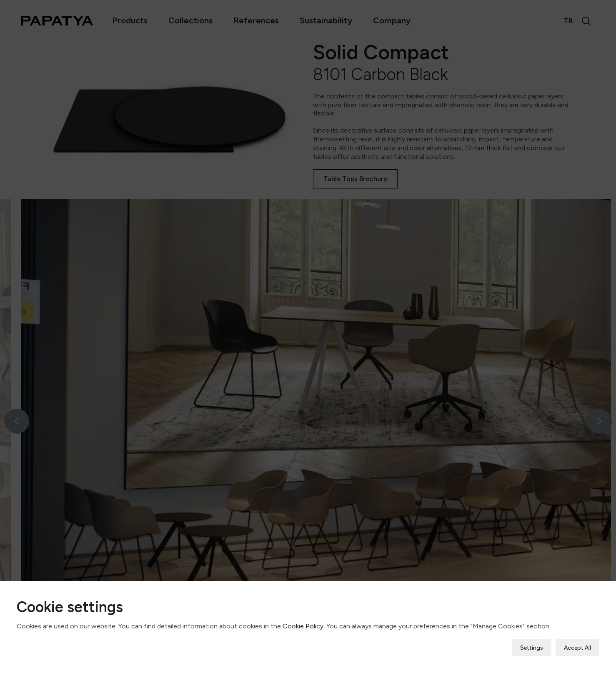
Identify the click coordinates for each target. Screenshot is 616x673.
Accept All (577, 648)
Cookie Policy (303, 626)
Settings (532, 648)
